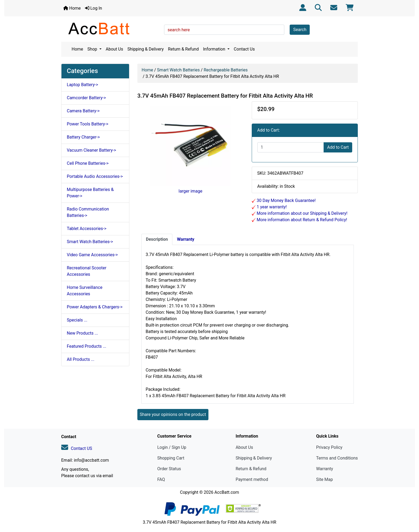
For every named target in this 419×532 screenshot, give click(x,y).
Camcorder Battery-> (86, 98)
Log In (94, 8)
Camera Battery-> (83, 111)
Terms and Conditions (337, 458)
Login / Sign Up (172, 447)
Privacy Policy (329, 447)
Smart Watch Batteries (179, 70)
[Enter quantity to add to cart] (291, 147)
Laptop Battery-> (82, 85)
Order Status (169, 469)
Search (300, 30)
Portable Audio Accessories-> (95, 176)
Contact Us (244, 49)
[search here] (224, 30)
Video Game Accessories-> (92, 255)
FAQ (161, 479)
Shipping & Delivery (146, 49)
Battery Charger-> (83, 137)
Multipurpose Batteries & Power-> (90, 193)
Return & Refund (183, 49)
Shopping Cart (171, 458)
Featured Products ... (87, 346)
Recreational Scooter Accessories (87, 271)
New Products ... (82, 333)
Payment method (252, 479)
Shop (93, 49)
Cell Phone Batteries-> (88, 163)
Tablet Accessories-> (87, 229)
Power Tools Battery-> (88, 124)
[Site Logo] (111, 28)
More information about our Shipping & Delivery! (302, 213)
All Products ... (81, 359)
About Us (115, 49)
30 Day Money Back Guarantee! (286, 200)
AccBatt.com (227, 492)
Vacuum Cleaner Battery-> (91, 150)
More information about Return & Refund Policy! (301, 220)
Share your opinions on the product (173, 414)
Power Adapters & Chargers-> (95, 307)
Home (72, 8)
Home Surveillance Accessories (85, 291)
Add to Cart (338, 147)
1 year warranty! (271, 207)
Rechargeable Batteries (226, 70)
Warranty (325, 469)
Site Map (325, 479)
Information (215, 49)
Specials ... (77, 320)
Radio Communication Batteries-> (88, 212)
